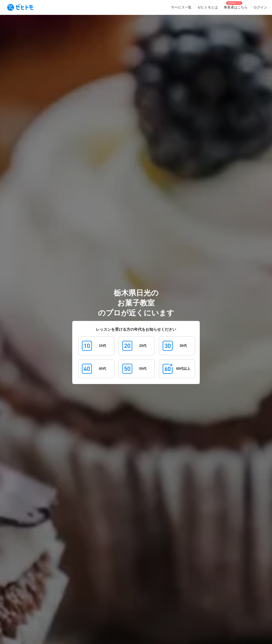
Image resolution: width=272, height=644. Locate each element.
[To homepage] (20, 7)
